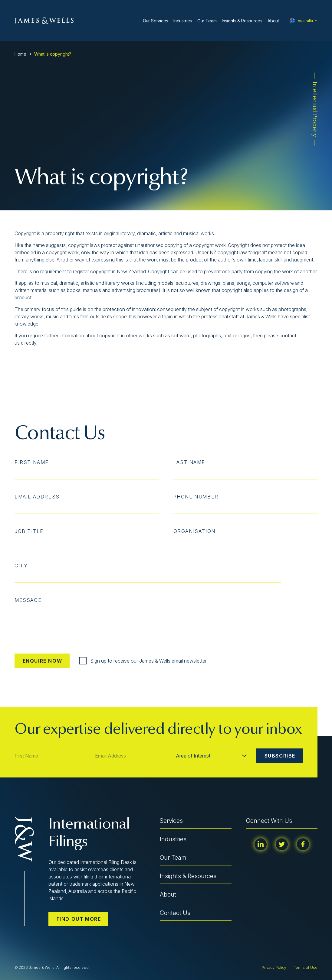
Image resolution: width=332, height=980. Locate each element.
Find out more (79, 919)
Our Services (156, 21)
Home (20, 54)
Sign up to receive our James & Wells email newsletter (143, 661)
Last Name (189, 462)
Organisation (194, 531)
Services (171, 821)
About (273, 21)
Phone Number (196, 497)
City (21, 566)
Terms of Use (306, 967)
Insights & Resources (242, 21)
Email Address (37, 497)
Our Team (207, 21)
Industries (183, 21)
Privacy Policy (274, 967)
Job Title (29, 531)
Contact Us (175, 913)
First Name (32, 462)
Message (28, 600)
